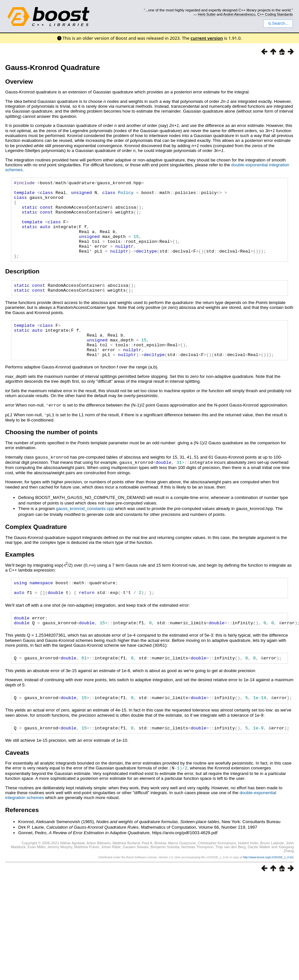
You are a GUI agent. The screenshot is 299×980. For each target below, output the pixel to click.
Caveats (17, 784)
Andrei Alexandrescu (239, 14)
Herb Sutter (207, 14)
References (22, 841)
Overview (19, 82)
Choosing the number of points (52, 456)
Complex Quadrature (36, 550)
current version (207, 38)
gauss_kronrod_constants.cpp (85, 532)
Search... (278, 23)
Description (22, 287)
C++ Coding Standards (275, 14)
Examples (20, 578)
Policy (126, 195)
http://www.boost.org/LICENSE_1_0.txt (268, 888)
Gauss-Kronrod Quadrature (52, 68)
